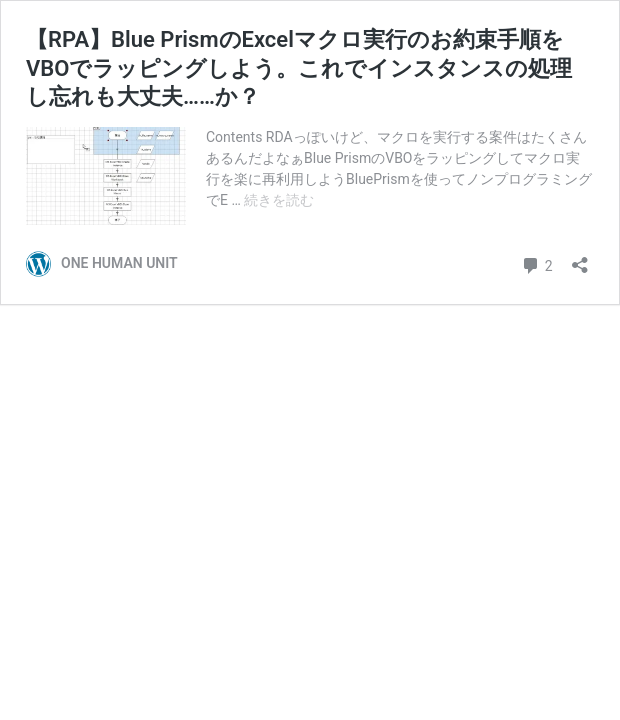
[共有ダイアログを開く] (580, 258)
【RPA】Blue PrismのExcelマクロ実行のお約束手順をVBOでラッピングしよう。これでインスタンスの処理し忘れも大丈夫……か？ (299, 68)
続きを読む (279, 200)
